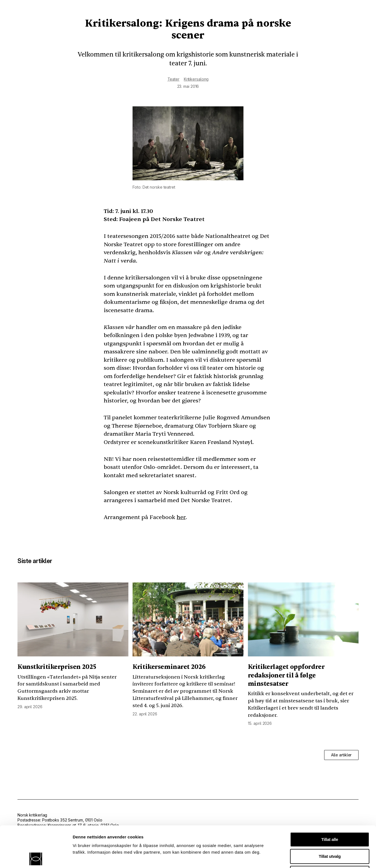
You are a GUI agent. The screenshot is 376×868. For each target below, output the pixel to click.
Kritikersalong (196, 79)
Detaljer (295, 857)
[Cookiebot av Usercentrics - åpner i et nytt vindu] (36, 857)
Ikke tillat (330, 832)
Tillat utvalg (330, 815)
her (181, 517)
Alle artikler (341, 755)
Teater (173, 79)
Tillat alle (330, 798)
